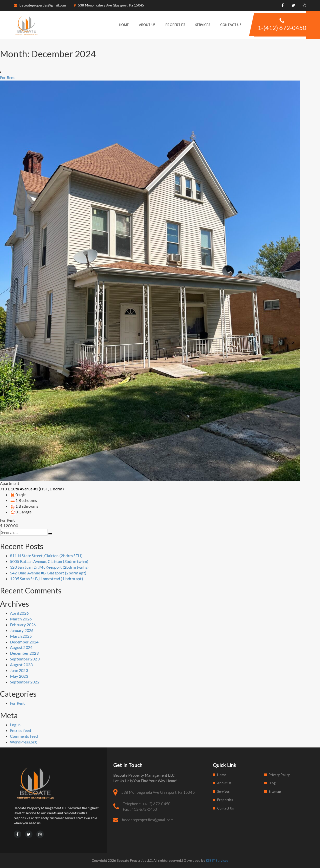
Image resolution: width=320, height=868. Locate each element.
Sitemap (275, 791)
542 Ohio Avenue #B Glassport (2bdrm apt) (48, 573)
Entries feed (20, 730)
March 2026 (21, 619)
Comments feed (24, 736)
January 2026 (22, 630)
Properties (175, 25)
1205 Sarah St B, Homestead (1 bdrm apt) (46, 579)
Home (124, 25)
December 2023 (24, 653)
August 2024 (21, 647)
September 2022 (25, 682)
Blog (272, 783)
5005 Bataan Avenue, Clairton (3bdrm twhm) (49, 561)
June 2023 (19, 670)
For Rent (17, 703)
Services (203, 25)
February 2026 (23, 625)
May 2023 (19, 676)
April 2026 (19, 613)
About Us (147, 25)
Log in (15, 725)
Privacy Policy (279, 775)
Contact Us (231, 25)
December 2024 (24, 642)
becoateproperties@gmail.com (40, 5)
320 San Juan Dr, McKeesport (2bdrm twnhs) (49, 567)
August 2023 (21, 665)
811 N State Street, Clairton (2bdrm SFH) (46, 556)
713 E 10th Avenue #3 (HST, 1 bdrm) (32, 489)
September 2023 (25, 659)
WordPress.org (23, 742)
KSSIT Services (217, 860)
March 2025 (21, 636)
